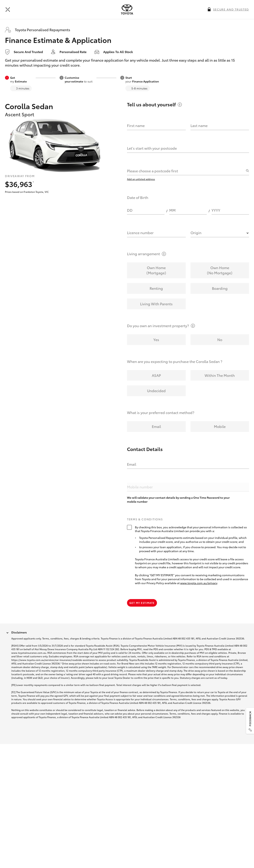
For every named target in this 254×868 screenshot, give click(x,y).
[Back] (8, 10)
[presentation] (127, 10)
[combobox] (186, 171)
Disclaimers (19, 632)
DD (130, 210)
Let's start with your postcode (152, 148)
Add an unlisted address (141, 179)
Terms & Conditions (145, 519)
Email (132, 464)
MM (172, 210)
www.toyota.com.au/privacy (199, 583)
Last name (199, 125)
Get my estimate (142, 603)
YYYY (216, 210)
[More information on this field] (209, 9)
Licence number (140, 233)
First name (136, 125)
